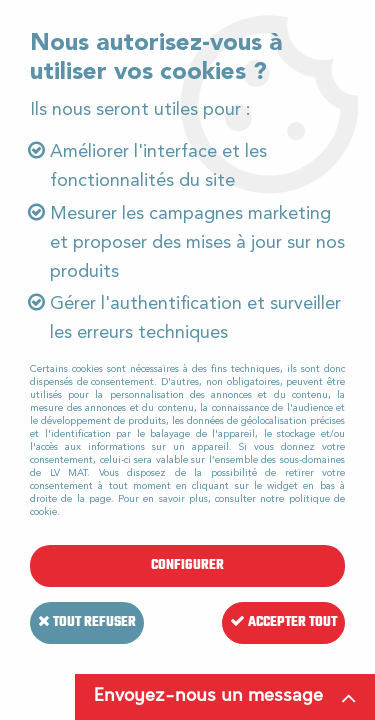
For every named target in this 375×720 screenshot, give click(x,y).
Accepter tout (283, 622)
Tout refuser (87, 622)
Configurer (187, 565)
